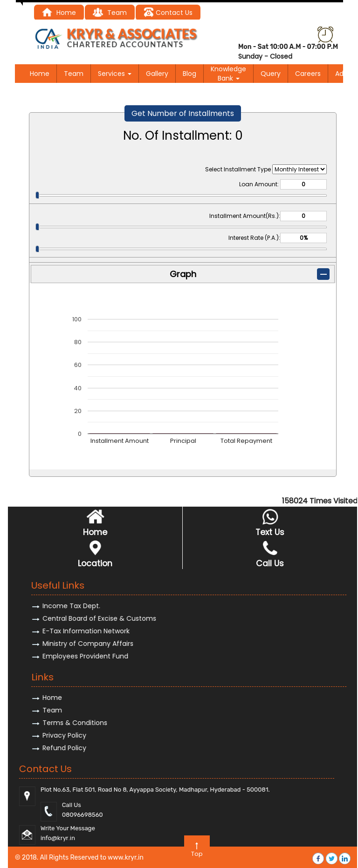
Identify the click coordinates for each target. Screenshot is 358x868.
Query (271, 74)
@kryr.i (334, 838)
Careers (308, 74)
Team (74, 74)
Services (115, 74)
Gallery (157, 74)
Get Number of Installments (183, 113)
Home (40, 74)
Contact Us (168, 13)
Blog (189, 74)
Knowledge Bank (228, 74)
